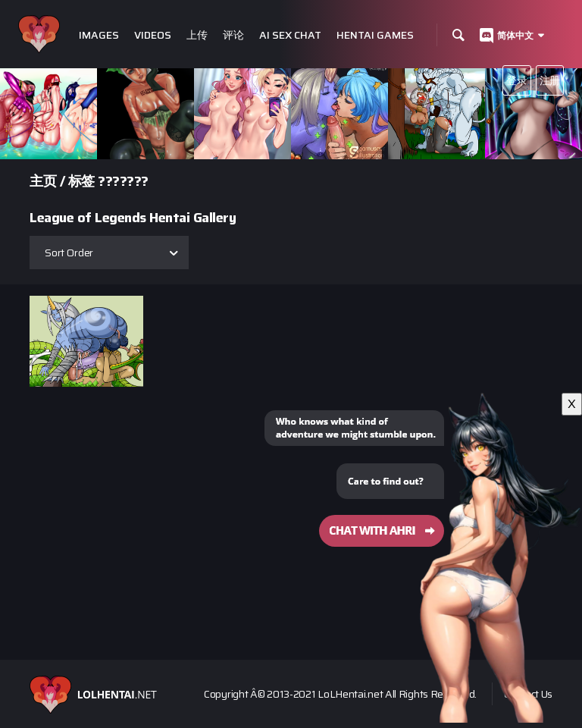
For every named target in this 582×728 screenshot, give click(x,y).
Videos (153, 35)
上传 (197, 35)
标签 (81, 181)
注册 (550, 80)
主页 (43, 181)
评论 (233, 35)
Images (99, 35)
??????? (123, 181)
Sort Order (69, 253)
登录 (516, 80)
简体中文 (515, 35)
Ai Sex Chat (290, 35)
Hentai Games (375, 35)
